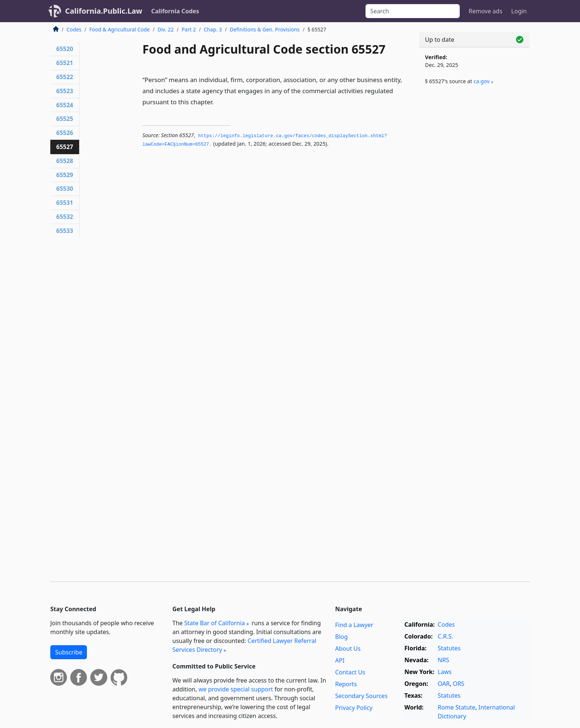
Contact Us (350, 672)
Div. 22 (166, 29)
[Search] (413, 11)
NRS (443, 660)
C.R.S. (445, 636)
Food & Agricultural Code (119, 29)
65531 (65, 203)
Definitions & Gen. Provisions (265, 29)
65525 (65, 119)
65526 (65, 133)
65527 (65, 147)
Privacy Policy (354, 708)
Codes (74, 29)
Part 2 (189, 29)
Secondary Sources (361, 696)
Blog (341, 637)
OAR (444, 684)
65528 (65, 161)
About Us (348, 649)
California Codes (175, 11)
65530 (65, 189)
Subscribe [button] (69, 652)
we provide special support (236, 689)
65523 (65, 91)
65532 (65, 217)
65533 (65, 231)
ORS (458, 684)
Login (519, 11)
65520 (65, 49)
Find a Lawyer (354, 625)
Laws (445, 672)
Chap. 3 (213, 29)
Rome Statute (456, 707)
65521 (65, 63)
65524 (65, 105)
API (340, 660)
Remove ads (485, 11)
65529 (65, 175)
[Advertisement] (474, 213)
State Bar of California (215, 623)
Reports (346, 684)
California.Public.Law (104, 11)
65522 (65, 77)
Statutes (449, 648)
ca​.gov (481, 81)
